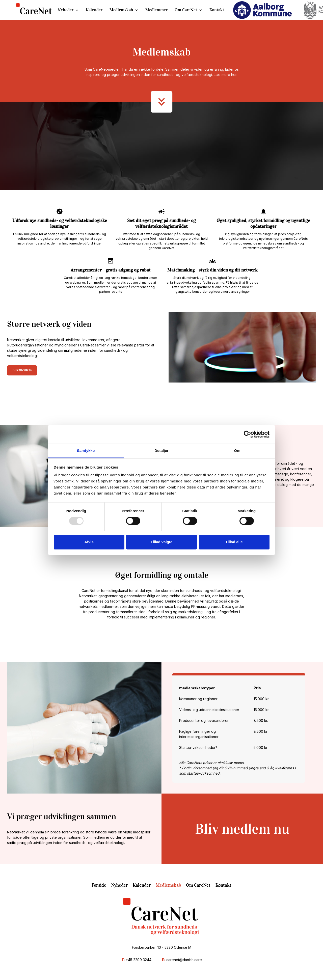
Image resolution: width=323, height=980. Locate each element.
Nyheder (66, 10)
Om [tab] (237, 451)
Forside (99, 885)
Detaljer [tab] (161, 451)
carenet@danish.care (184, 960)
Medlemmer (156, 10)
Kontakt (217, 10)
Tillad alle (234, 542)
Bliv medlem (22, 370)
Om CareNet (186, 10)
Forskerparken (144, 947)
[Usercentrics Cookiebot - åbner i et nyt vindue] (247, 434)
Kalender (94, 10)
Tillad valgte (161, 542)
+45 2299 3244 (139, 960)
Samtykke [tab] (86, 451)
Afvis (89, 542)
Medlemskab (121, 10)
